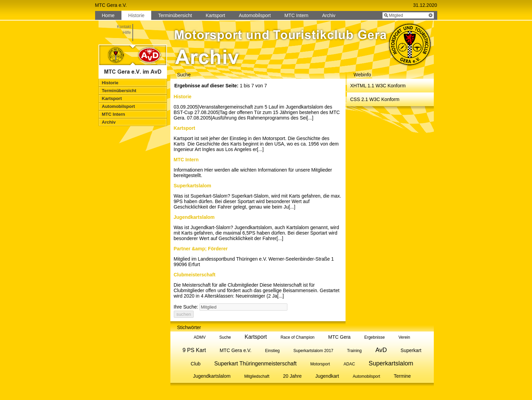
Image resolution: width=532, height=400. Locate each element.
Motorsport (320, 364)
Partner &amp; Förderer (201, 249)
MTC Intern (186, 160)
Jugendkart (327, 376)
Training (354, 351)
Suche (225, 337)
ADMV (200, 337)
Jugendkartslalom (194, 217)
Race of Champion (297, 337)
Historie (183, 97)
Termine (402, 376)
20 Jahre (292, 376)
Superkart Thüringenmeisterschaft (255, 364)
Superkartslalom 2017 (314, 351)
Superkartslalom (193, 186)
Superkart (411, 350)
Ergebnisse (375, 337)
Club (196, 364)
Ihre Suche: (186, 307)
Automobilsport (366, 376)
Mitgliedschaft (257, 376)
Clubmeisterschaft (195, 275)
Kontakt (124, 27)
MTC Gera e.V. (236, 350)
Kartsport (185, 128)
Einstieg (273, 351)
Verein (404, 337)
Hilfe (127, 33)
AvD (381, 350)
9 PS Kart (194, 350)
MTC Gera (339, 337)
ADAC (349, 364)
